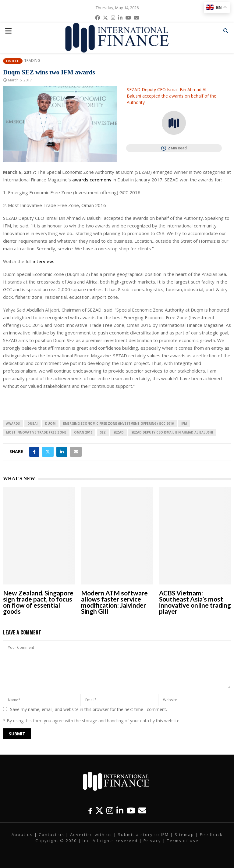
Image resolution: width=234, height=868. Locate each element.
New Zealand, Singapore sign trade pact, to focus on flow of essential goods (38, 602)
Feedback (211, 834)
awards (13, 423)
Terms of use (183, 841)
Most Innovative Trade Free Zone (36, 432)
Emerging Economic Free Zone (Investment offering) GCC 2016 (118, 423)
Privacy (152, 841)
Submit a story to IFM (143, 834)
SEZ (103, 432)
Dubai (32, 423)
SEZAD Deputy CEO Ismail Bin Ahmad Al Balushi (172, 432)
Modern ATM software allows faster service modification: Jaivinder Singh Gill (114, 602)
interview (43, 261)
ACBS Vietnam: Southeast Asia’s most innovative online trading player (195, 602)
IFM (184, 423)
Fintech (13, 61)
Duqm (50, 423)
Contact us (51, 834)
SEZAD (119, 432)
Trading (32, 61)
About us (22, 834)
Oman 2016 (83, 432)
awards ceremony (92, 180)
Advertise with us (91, 834)
